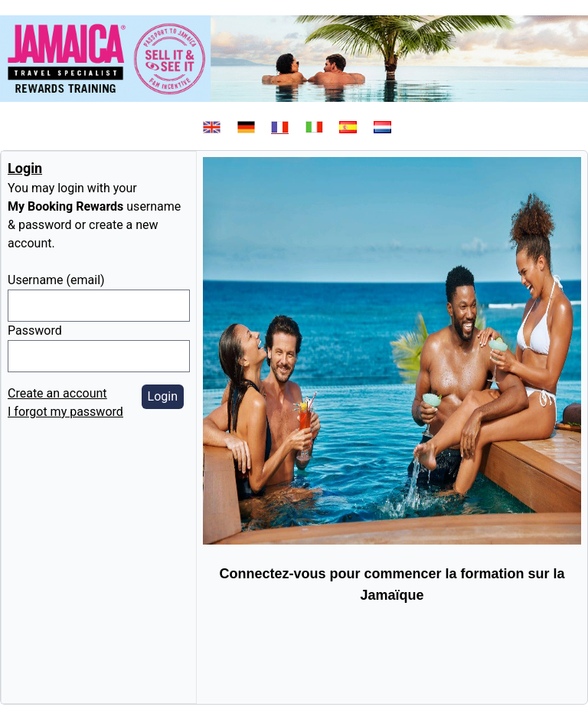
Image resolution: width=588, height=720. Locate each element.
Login (163, 396)
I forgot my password (65, 412)
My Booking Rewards (65, 206)
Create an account (57, 393)
